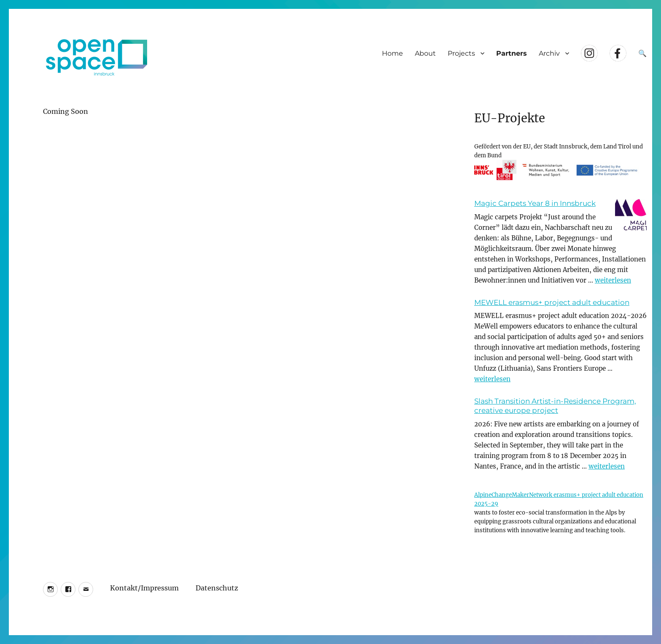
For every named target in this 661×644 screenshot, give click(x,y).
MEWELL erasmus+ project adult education (552, 302)
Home (392, 53)
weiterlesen (613, 280)
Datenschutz (217, 587)
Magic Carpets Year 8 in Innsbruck (535, 203)
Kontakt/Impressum (144, 587)
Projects (461, 53)
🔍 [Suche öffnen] (642, 53)
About (425, 53)
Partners (512, 53)
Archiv (549, 53)
